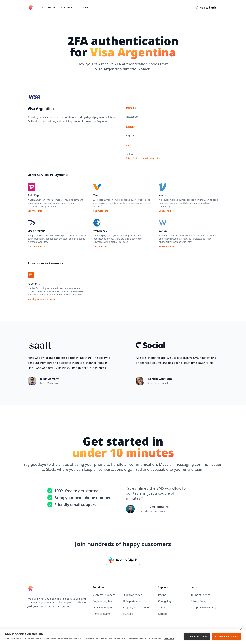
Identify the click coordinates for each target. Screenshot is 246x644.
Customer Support (104, 595)
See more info (36, 211)
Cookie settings (197, 636)
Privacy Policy (199, 601)
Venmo (163, 195)
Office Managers (103, 607)
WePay (163, 231)
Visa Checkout (36, 231)
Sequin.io (160, 511)
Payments (34, 284)
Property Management (136, 607)
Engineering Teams (104, 601)
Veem (97, 195)
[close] (241, 629)
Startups (128, 614)
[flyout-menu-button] (48, 8)
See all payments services (43, 299)
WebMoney (100, 231)
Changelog (164, 601)
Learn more (169, 638)
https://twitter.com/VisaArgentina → (145, 158)
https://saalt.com (50, 383)
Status (162, 607)
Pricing (86, 8)
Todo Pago (34, 195)
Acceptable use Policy (203, 607)
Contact (163, 614)
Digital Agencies (132, 595)
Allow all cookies (227, 636)
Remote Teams (102, 614)
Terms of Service (200, 595)
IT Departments (132, 601)
